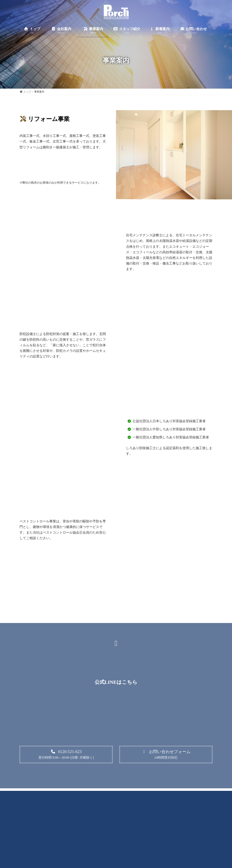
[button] (66, 754)
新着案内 (148, 795)
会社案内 (76, 795)
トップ (55, 795)
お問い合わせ (173, 795)
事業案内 (99, 795)
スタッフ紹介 (123, 795)
